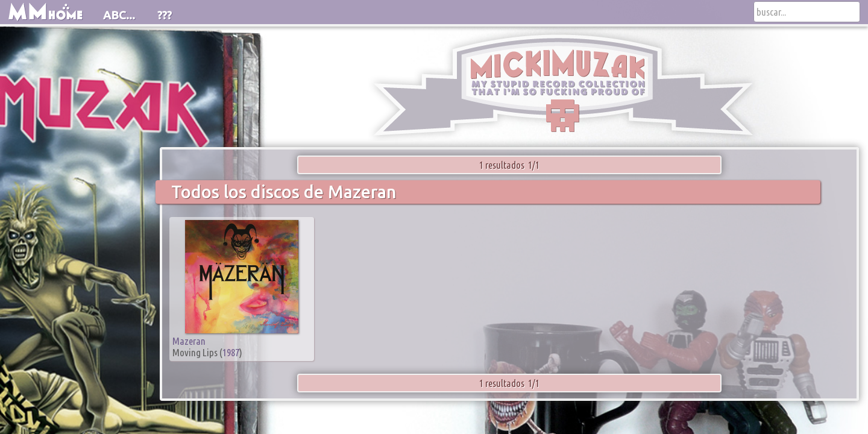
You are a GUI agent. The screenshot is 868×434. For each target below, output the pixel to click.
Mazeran (189, 341)
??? (165, 15)
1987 (231, 352)
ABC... (119, 15)
